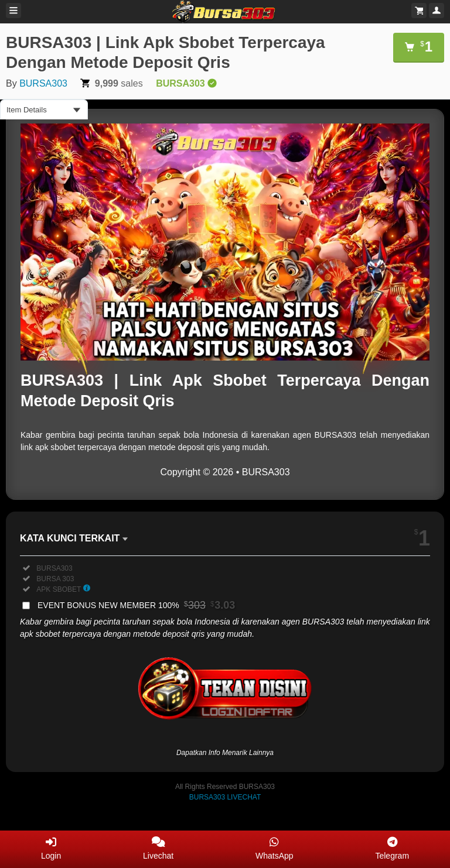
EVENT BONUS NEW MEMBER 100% (136, 605)
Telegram (392, 848)
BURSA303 (43, 83)
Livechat (158, 848)
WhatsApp (275, 848)
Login (51, 848)
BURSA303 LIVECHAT (225, 797)
